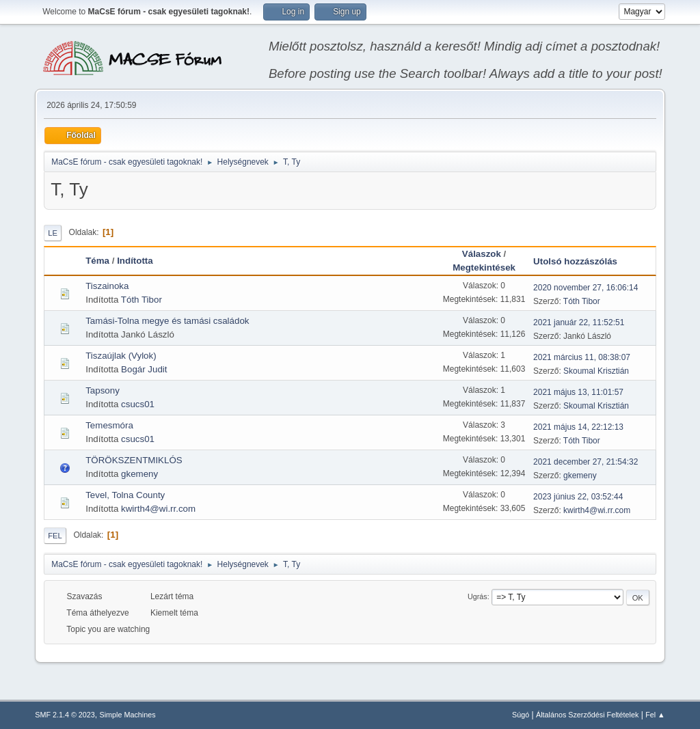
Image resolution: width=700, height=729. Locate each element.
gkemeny (139, 474)
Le (53, 233)
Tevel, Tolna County (125, 495)
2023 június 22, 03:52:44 (578, 497)
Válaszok (482, 254)
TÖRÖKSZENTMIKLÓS (134, 460)
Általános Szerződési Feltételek (587, 715)
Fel (55, 536)
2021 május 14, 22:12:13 (578, 427)
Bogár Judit (144, 369)
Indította (135, 261)
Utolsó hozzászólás (581, 261)
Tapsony (103, 390)
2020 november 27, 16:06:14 (585, 288)
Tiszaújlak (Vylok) (121, 356)
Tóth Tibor (142, 300)
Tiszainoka (107, 286)
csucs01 (138, 404)
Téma (97, 261)
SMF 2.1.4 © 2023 (65, 715)
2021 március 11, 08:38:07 (582, 357)
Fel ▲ (655, 715)
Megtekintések (484, 267)
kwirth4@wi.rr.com (158, 509)
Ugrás (477, 596)
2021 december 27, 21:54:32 (585, 462)
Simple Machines (128, 715)
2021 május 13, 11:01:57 (578, 392)
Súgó (521, 715)
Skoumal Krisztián (596, 371)
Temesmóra (109, 425)
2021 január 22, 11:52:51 (579, 322)
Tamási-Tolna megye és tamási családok (167, 321)
